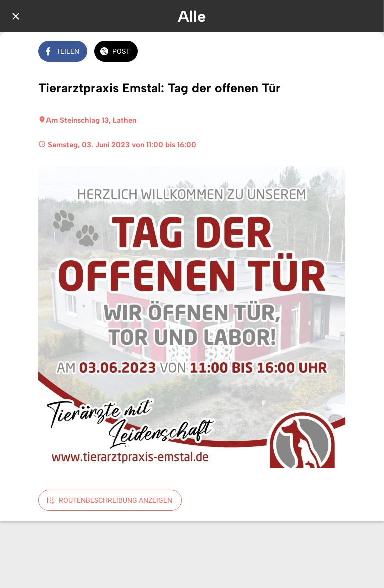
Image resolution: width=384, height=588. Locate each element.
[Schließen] (16, 16)
